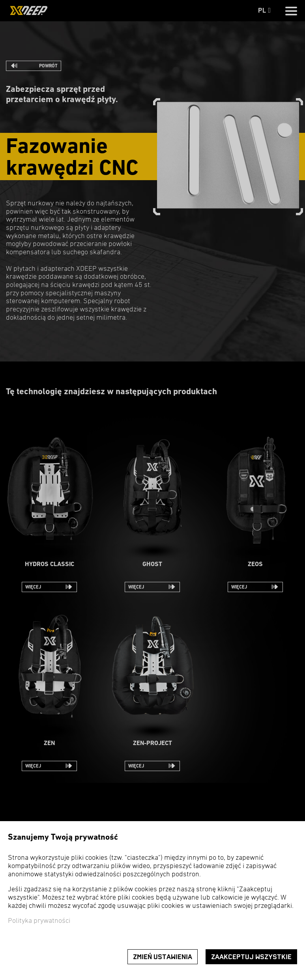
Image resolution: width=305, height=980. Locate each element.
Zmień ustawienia (163, 957)
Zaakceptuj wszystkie (251, 957)
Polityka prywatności (39, 921)
